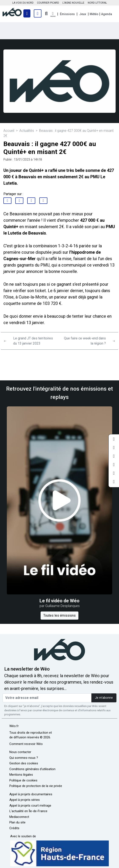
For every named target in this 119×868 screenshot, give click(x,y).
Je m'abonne (104, 698)
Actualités (27, 131)
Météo (94, 14)
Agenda (107, 14)
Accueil (9, 131)
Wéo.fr (14, 726)
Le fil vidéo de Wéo (59, 601)
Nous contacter (20, 752)
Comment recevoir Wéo (26, 744)
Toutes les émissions (59, 615)
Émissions (67, 14)
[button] (53, 15)
